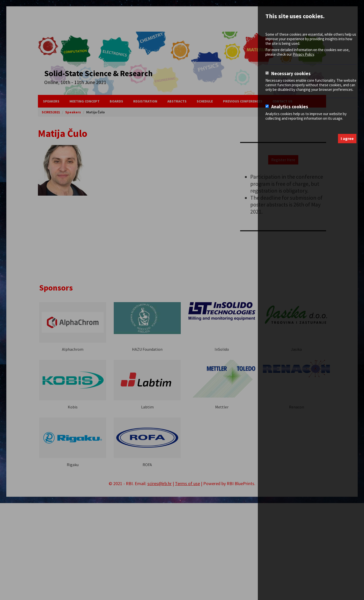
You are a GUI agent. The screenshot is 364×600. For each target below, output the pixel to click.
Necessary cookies (291, 74)
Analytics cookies (290, 107)
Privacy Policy (303, 54)
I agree (347, 138)
